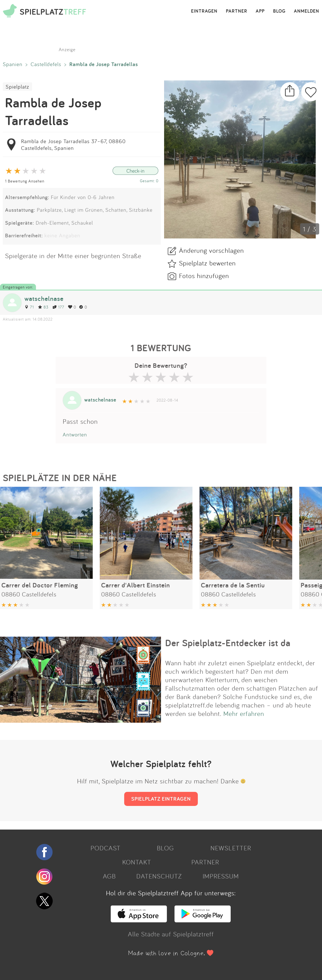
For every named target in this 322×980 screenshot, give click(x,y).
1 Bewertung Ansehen (25, 181)
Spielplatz (17, 87)
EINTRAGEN (204, 11)
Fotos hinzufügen (204, 276)
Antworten (75, 434)
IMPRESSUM (221, 876)
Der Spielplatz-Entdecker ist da (228, 643)
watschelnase (44, 298)
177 (58, 307)
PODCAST (106, 848)
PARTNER (237, 11)
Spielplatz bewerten (207, 263)
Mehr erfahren (244, 713)
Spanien (13, 64)
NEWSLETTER (231, 848)
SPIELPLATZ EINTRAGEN (161, 799)
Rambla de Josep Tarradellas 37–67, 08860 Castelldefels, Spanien (73, 145)
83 (43, 307)
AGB (109, 876)
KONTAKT (137, 862)
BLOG (279, 11)
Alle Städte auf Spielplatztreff (171, 934)
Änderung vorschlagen (211, 250)
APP (260, 11)
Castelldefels (46, 64)
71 (29, 307)
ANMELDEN (307, 11)
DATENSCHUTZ (159, 876)
